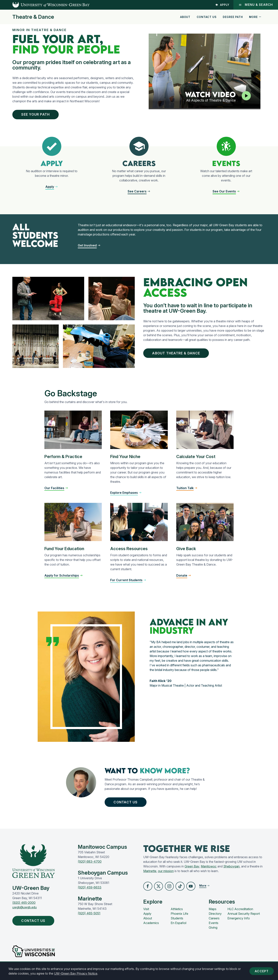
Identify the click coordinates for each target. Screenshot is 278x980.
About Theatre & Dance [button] (181, 356)
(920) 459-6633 (90, 893)
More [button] (255, 17)
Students (177, 924)
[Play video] (246, 96)
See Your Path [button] (39, 115)
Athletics (177, 915)
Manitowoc (209, 872)
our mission (166, 877)
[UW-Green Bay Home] (45, 5)
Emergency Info (239, 924)
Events (214, 929)
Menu (256, 5)
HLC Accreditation (240, 915)
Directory (215, 920)
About (185, 17)
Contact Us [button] (129, 806)
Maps (213, 915)
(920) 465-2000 (24, 908)
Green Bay (192, 872)
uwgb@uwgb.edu (25, 913)
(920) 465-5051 (89, 919)
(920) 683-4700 (90, 867)
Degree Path (233, 17)
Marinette (150, 877)
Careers (214, 924)
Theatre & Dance (33, 17)
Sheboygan (231, 872)
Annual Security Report (244, 920)
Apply (222, 5)
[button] (148, 892)
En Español (178, 929)
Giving (213, 934)
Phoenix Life (179, 920)
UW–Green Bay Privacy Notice (76, 973)
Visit (146, 915)
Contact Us (207, 17)
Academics (151, 929)
